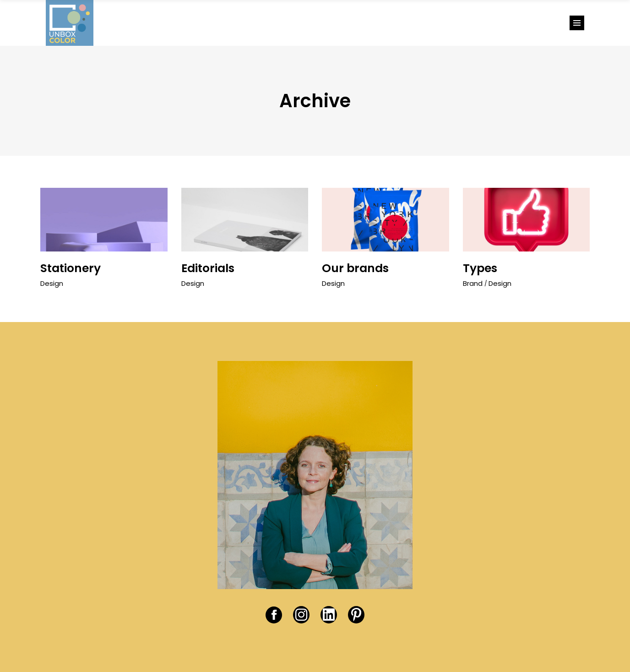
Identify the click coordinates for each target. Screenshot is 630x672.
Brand (473, 283)
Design (52, 283)
